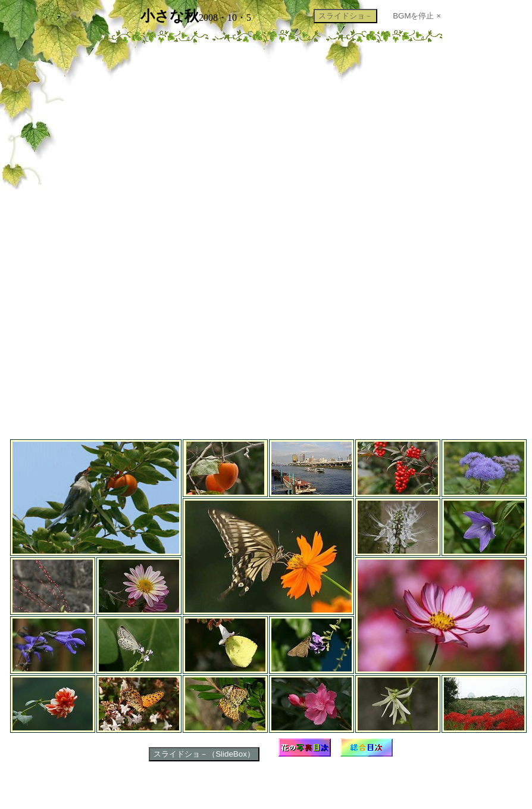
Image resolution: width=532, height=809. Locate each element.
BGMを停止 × (417, 16)
